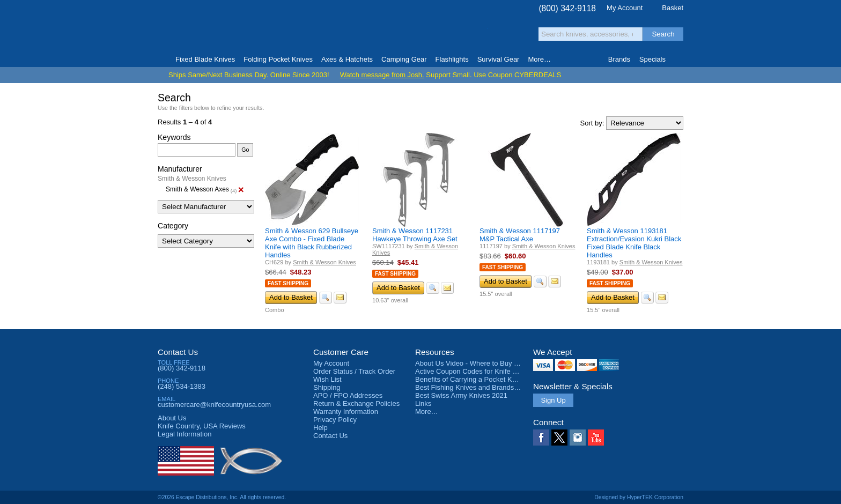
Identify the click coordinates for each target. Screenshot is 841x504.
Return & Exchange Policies (356, 403)
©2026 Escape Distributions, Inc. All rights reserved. (222, 497)
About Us (172, 418)
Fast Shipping (288, 283)
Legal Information (185, 434)
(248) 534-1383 (182, 386)
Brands (619, 59)
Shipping (327, 387)
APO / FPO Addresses (348, 395)
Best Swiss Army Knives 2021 (461, 395)
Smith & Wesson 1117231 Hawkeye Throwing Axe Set (415, 235)
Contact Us (178, 352)
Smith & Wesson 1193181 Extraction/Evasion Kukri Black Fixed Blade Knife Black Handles (634, 243)
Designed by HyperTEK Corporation (639, 497)
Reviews (202, 426)
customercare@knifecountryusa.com (214, 405)
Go (245, 150)
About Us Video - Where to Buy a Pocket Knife (487, 363)
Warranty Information (346, 412)
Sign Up (553, 400)
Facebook (541, 438)
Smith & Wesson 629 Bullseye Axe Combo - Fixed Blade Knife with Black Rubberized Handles (312, 243)
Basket (673, 8)
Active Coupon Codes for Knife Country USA (484, 371)
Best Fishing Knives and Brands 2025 (473, 387)
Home (162, 60)
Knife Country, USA (203, 28)
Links (423, 403)
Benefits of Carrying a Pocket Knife (469, 379)
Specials (652, 59)
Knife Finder (679, 60)
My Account (625, 8)
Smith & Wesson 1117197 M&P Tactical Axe (520, 235)
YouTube (596, 438)
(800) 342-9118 (567, 8)
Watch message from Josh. (382, 75)
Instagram (578, 438)
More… (427, 412)
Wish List (327, 379)
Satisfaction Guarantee (325, 29)
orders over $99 (385, 32)
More (539, 59)
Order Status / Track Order (354, 371)
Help (320, 428)
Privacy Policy (335, 420)
